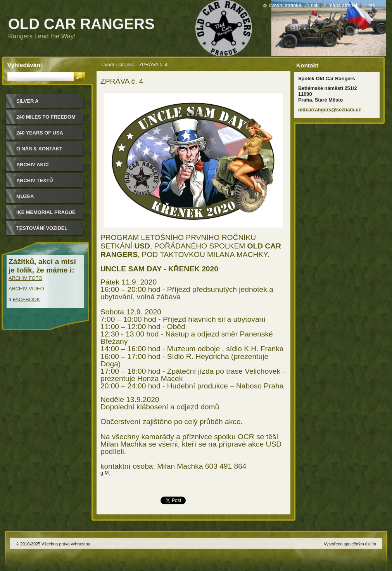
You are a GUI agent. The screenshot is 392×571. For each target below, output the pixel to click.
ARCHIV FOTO (25, 278)
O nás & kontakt (39, 149)
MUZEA (25, 196)
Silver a (28, 101)
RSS (372, 5)
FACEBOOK (26, 299)
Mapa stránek (344, 5)
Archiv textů (35, 180)
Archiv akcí (32, 165)
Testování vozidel (42, 228)
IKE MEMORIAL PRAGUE (46, 212)
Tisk (315, 5)
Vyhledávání (25, 65)
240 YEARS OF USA (40, 133)
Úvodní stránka (118, 65)
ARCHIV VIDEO (26, 289)
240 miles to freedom (46, 117)
